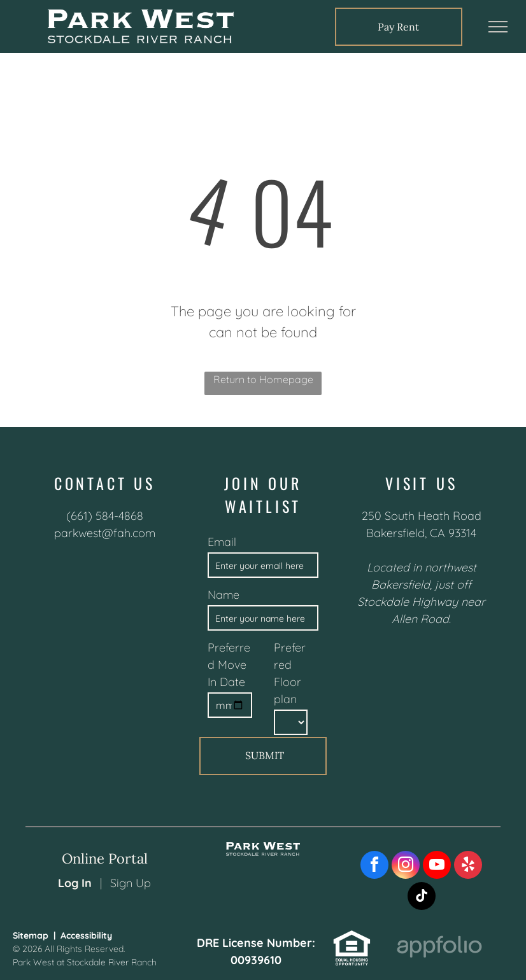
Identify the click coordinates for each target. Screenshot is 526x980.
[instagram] (406, 866)
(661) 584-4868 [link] (105, 516)
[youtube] (437, 866)
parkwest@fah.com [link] (105, 533)
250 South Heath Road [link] (422, 516)
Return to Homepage (263, 379)
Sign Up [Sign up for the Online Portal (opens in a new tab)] (131, 883)
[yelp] (468, 866)
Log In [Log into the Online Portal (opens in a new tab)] (75, 883)
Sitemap (31, 935)
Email (222, 542)
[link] (399, 27)
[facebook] (374, 866)
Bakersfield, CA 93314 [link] (421, 533)
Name (224, 595)
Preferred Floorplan (290, 673)
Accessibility (86, 935)
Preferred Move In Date (229, 665)
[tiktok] (422, 898)
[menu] (498, 27)
